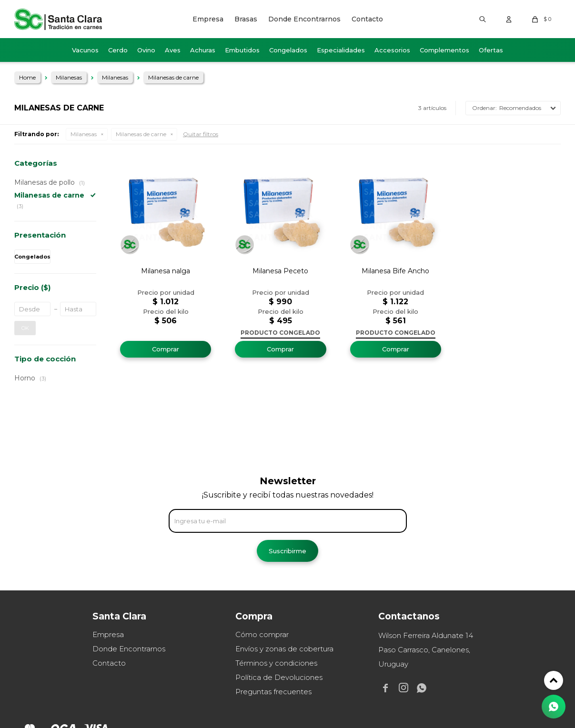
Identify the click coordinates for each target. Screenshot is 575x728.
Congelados (288, 50)
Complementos (444, 50)
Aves (173, 50)
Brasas (246, 19)
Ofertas (491, 50)
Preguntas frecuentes (273, 692)
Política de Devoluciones (279, 677)
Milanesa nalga (166, 271)
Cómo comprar (262, 634)
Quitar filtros (201, 134)
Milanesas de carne (141, 134)
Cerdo (118, 50)
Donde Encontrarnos (304, 19)
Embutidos (242, 50)
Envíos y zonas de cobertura (284, 649)
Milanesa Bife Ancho (395, 271)
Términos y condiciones (276, 663)
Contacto (367, 19)
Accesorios (392, 50)
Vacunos (85, 50)
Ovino (146, 50)
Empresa (208, 19)
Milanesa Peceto (280, 271)
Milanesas (84, 134)
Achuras (203, 50)
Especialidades (341, 50)
